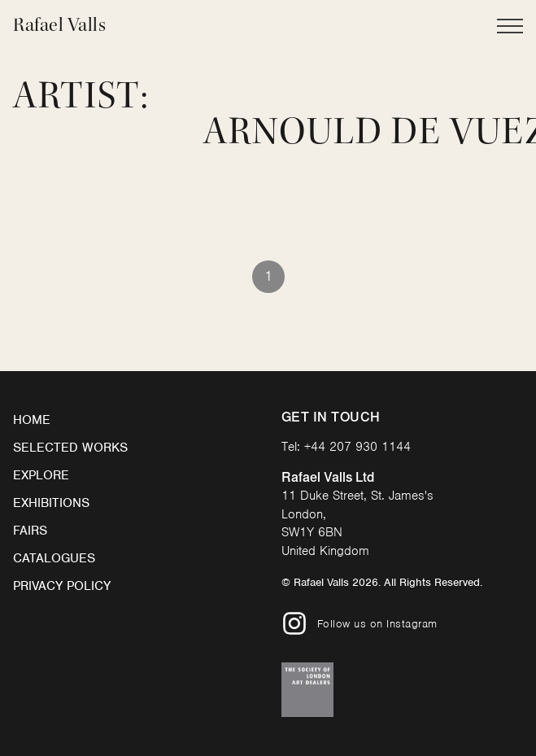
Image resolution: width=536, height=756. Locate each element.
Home (32, 420)
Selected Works (70, 448)
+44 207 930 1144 (357, 447)
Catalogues (54, 558)
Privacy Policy (62, 586)
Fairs (30, 531)
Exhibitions (51, 503)
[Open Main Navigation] (510, 26)
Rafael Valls (59, 25)
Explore (41, 475)
